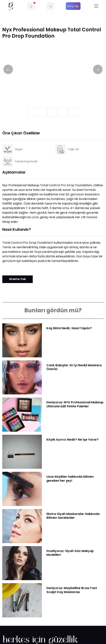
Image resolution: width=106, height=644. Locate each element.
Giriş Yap (73, 6)
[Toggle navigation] (96, 6)
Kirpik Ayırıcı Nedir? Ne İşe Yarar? (73, 440)
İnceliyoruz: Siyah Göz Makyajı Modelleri (70, 553)
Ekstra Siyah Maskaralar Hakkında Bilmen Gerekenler (73, 516)
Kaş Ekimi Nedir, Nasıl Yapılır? (69, 328)
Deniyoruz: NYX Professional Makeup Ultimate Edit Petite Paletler (75, 404)
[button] (31, 6)
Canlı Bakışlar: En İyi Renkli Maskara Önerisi (74, 367)
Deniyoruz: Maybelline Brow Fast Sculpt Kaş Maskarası (72, 590)
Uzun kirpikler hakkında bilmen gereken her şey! (70, 479)
